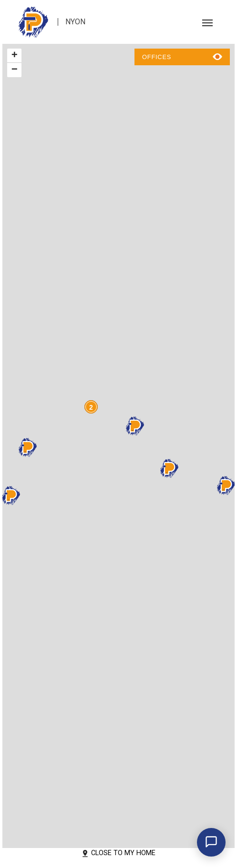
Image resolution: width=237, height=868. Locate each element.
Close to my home (118, 853)
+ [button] (15, 56)
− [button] (15, 70)
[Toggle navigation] (207, 22)
